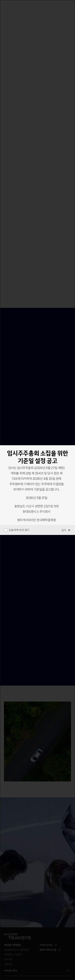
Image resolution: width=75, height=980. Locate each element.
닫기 (66, 530)
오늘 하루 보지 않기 (17, 530)
